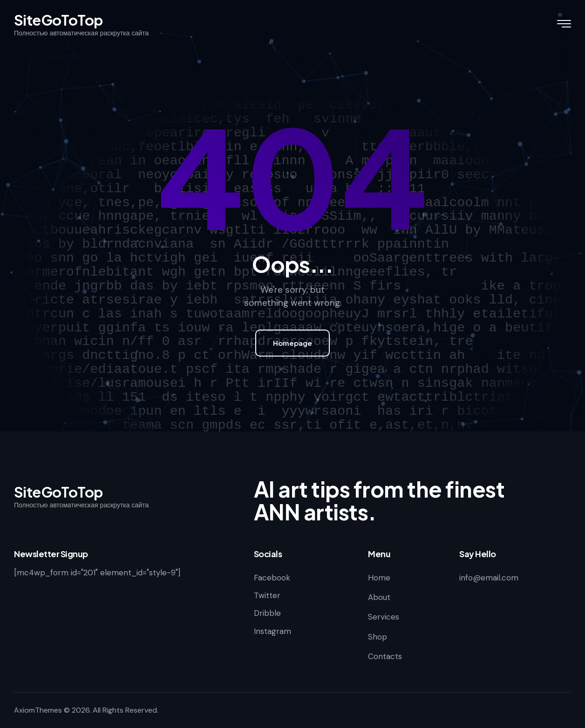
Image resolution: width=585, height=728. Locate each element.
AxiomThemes (38, 710)
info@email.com (489, 578)
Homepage (292, 343)
